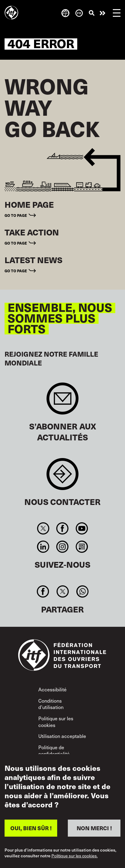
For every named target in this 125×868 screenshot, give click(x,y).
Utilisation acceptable (62, 736)
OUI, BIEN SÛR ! (31, 828)
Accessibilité (52, 689)
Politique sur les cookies (56, 722)
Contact (62, 477)
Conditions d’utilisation (51, 704)
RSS (82, 547)
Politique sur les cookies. (75, 856)
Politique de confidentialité (54, 750)
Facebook (62, 528)
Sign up (62, 402)
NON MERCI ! (94, 828)
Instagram (62, 547)
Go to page (16, 215)
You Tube (82, 528)
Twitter (43, 528)
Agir (102, 13)
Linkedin (43, 547)
